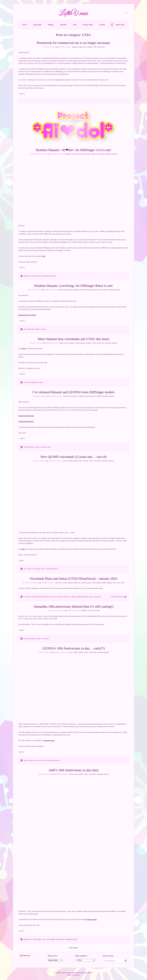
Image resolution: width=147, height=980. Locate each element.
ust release (36, 569)
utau (42, 569)
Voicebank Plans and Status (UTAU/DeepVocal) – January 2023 (74, 579)
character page (49, 740)
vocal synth (97, 597)
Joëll (94, 583)
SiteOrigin (77, 975)
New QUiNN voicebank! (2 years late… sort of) (73, 457)
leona (49, 447)
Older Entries (74, 948)
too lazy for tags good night (33, 382)
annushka (27, 597)
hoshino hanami (36, 276)
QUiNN (70, 461)
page (23, 549)
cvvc (25, 569)
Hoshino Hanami (76, 154)
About (25, 25)
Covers (65, 461)
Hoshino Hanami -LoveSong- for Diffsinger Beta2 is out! (73, 286)
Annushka (58, 583)
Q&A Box (63, 25)
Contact (102, 25)
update (79, 597)
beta (25, 329)
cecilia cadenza (37, 597)
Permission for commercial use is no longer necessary (73, 43)
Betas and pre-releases (65, 290)
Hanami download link (26, 416)
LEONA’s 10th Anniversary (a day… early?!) (73, 648)
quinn (29, 569)
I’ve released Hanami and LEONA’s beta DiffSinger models (73, 392)
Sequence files (78, 461)
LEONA (99, 396)
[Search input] (114, 961)
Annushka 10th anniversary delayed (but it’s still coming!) (74, 606)
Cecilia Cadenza (68, 583)
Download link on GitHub (27, 315)
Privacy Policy (88, 25)
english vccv (28, 939)
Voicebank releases (111, 154)
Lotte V (57, 47)
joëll (65, 597)
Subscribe (26, 956)
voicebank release (49, 276)
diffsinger (27, 276)
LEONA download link (26, 421)
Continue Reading (117, 597)
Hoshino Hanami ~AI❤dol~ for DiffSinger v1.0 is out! (74, 150)
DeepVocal (77, 583)
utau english (51, 939)
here (44, 256)
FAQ (75, 25)
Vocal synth (37, 25)
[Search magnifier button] (126, 961)
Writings (51, 25)
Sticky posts (83, 47)
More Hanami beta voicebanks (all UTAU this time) (73, 339)
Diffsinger (75, 47)
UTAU (95, 47)
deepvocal (47, 597)
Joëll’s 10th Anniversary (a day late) (73, 770)
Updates (90, 47)
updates (85, 597)
